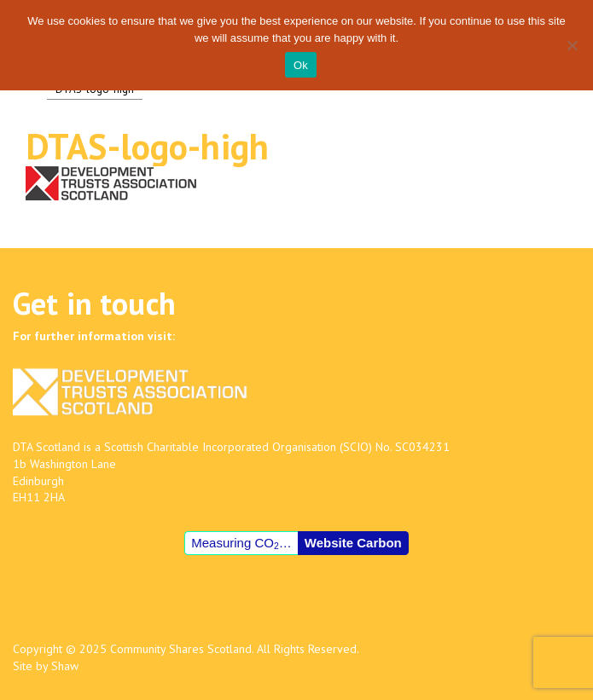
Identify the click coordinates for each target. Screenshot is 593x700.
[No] (572, 45)
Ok (301, 65)
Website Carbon (353, 543)
